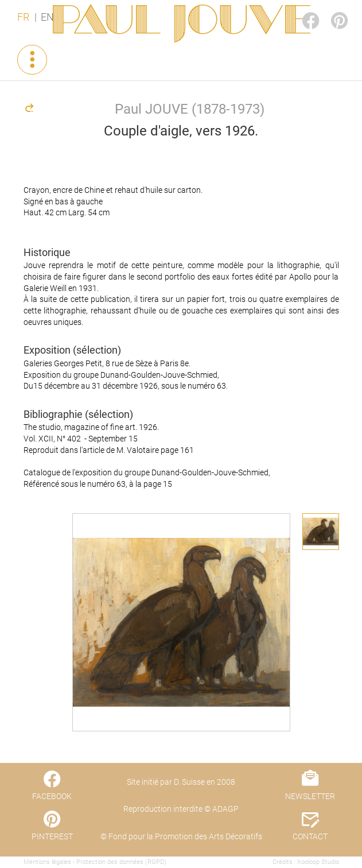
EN (47, 17)
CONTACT (310, 836)
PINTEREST (330, 9)
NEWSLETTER (310, 796)
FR (23, 17)
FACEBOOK (301, 9)
